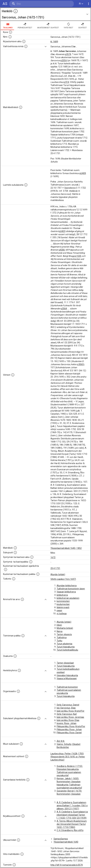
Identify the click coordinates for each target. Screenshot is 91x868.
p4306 (62, 250)
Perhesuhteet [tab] (25, 26)
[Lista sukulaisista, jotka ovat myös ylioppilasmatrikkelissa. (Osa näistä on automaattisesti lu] (39, 718)
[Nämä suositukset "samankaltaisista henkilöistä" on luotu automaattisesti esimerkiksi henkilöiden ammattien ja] (28, 780)
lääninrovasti (63, 607)
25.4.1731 (55, 568)
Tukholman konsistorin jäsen (71, 589)
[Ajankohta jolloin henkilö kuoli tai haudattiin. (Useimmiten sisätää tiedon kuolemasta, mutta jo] (6, 569)
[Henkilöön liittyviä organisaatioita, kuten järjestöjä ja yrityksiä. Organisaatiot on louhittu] (18, 691)
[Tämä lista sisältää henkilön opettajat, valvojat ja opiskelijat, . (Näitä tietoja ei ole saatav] (27, 756)
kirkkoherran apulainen (68, 598)
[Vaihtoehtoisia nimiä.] (26, 46)
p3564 (64, 309)
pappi (59, 610)
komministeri (63, 601)
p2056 (64, 60)
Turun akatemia (65, 644)
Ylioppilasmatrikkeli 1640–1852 (66, 548)
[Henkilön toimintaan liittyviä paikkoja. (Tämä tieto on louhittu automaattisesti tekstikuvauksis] (23, 636)
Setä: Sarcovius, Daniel (68, 705)
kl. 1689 (54, 42)
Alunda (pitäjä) (58, 574)
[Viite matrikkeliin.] (22, 854)
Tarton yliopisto (64, 634)
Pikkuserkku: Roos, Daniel (69, 733)
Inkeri (59, 625)
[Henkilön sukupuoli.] (15, 552)
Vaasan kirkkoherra (66, 592)
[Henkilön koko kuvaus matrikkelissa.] (21, 107)
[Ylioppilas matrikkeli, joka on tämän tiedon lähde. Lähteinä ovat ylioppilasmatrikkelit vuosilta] (15, 548)
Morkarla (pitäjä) (65, 628)
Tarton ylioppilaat (65, 663)
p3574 (68, 54)
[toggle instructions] (16, 11)
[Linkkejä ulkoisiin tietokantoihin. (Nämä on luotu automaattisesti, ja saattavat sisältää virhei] (18, 840)
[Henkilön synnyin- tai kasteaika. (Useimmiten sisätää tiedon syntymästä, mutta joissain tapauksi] (32, 557)
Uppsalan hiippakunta (67, 675)
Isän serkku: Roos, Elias (68, 720)
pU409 (83, 173)
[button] (45, 14)
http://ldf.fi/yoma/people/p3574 (67, 865)
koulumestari (63, 604)
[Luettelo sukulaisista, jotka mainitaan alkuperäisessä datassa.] (26, 185)
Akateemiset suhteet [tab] (48, 26)
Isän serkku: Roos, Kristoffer (71, 711)
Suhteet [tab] (83, 26)
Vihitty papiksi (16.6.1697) (63, 579)
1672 (53, 557)
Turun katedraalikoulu (67, 650)
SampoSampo (61, 839)
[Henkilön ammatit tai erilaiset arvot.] (22, 599)
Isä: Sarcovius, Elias (66, 708)
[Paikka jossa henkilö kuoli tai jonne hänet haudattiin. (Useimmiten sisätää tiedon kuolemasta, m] (38, 574)
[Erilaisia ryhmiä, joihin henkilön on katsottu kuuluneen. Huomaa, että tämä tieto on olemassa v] (19, 670)
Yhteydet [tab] (68, 26)
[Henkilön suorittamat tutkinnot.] (14, 579)
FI (81, 4)
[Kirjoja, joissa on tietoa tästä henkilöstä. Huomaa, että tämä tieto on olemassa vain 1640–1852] (23, 816)
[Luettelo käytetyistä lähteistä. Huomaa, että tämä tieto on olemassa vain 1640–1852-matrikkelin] (13, 375)
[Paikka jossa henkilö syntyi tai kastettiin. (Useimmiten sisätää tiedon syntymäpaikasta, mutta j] (31, 562)
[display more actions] (89, 4)
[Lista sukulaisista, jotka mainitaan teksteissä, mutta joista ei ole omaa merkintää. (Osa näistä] (21, 744)
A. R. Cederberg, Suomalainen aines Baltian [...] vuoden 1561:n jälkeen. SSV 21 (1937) (72, 806)
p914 (67, 82)
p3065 (80, 364)
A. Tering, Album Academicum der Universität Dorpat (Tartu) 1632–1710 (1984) (72, 824)
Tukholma (62, 638)
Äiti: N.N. (61, 741)
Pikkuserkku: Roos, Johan (69, 729)
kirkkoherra (62, 595)
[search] (28, 4)
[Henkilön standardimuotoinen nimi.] (10, 37)
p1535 (78, 256)
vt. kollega (62, 614)
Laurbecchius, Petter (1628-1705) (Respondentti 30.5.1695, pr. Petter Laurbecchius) (68, 757)
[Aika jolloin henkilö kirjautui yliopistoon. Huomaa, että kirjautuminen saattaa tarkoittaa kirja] (24, 41)
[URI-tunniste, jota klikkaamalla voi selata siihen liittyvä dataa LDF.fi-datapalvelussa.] (14, 865)
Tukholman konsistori (67, 687)
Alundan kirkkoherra (67, 586)
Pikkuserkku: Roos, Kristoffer (71, 726)
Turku (60, 641)
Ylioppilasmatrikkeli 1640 (66, 842)
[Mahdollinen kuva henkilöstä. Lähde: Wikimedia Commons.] (10, 32)
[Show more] (46, 47)
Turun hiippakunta (66, 647)
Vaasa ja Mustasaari (67, 678)
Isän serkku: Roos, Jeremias (70, 717)
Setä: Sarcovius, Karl (67, 714)
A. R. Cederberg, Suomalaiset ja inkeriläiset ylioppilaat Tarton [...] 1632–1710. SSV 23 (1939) (72, 815)
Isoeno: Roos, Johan (67, 723)
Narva (60, 631)
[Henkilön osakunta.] (15, 656)
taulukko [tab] (8, 26)
